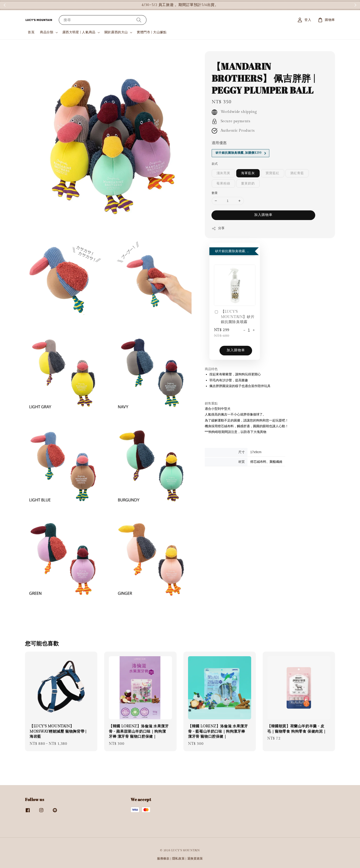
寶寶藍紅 (273, 173)
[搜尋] (139, 20)
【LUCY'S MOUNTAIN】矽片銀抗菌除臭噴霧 (234, 317)
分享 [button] (218, 229)
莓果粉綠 (223, 184)
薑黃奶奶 (248, 184)
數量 (215, 193)
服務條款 (163, 859)
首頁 (31, 32)
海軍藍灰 (248, 173)
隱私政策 (179, 859)
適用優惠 (219, 143)
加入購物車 (263, 215)
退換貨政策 (195, 859)
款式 (215, 164)
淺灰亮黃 (223, 173)
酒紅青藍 (297, 173)
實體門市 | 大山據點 (152, 32)
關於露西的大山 (116, 32)
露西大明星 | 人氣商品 (79, 32)
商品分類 (47, 32)
